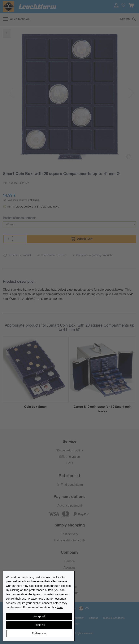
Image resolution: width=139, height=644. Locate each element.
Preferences (39, 633)
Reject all (39, 625)
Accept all (39, 616)
